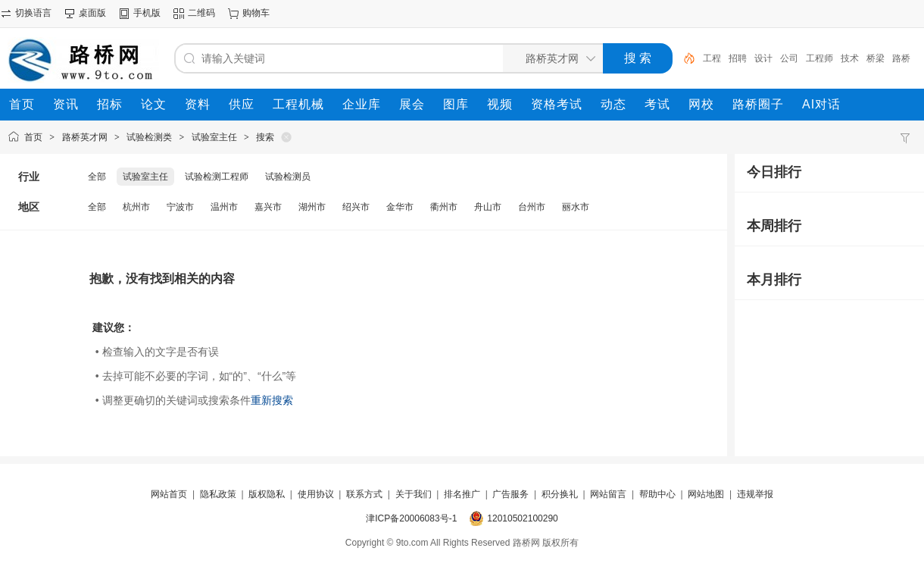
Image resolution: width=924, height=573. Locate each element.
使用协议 (316, 494)
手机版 (147, 13)
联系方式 (364, 494)
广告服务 (510, 494)
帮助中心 (657, 494)
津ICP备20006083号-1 (411, 518)
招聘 (738, 58)
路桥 (901, 58)
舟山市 (488, 207)
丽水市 (576, 207)
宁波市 (180, 207)
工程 (712, 58)
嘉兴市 (268, 207)
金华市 (400, 207)
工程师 (819, 58)
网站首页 (169, 494)
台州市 (532, 207)
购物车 (256, 13)
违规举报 (755, 494)
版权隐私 (267, 494)
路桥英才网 (85, 137)
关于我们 (414, 494)
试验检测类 (149, 137)
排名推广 (462, 494)
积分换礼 (560, 494)
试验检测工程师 (217, 177)
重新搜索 (272, 400)
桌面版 (92, 13)
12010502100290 (522, 518)
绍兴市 (356, 207)
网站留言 (608, 494)
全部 (97, 177)
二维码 (201, 13)
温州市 (224, 207)
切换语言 (33, 13)
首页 (33, 137)
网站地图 (706, 494)
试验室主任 (214, 137)
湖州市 (312, 207)
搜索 (265, 137)
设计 (763, 58)
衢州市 (444, 207)
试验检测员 (288, 177)
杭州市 (136, 207)
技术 (850, 58)
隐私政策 (218, 494)
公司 (789, 58)
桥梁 (876, 58)
